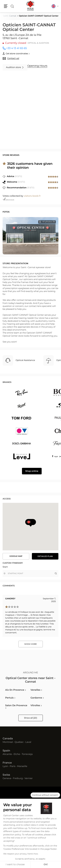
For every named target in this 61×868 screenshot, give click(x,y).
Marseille (22, 766)
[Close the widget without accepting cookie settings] (45, 795)
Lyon (5, 766)
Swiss (6, 775)
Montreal (8, 742)
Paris (13, 766)
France (7, 763)
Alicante (7, 754)
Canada (8, 739)
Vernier (28, 778)
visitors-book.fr (32, 196)
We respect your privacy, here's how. (21, 854)
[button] (6, 6)
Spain (6, 751)
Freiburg (18, 778)
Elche (17, 754)
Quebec (19, 742)
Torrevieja (27, 754)
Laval (28, 742)
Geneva (7, 778)
